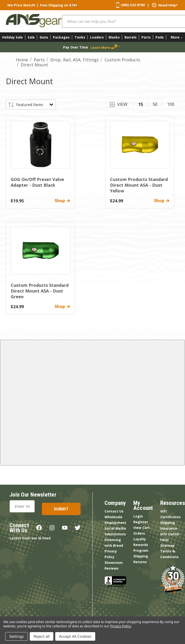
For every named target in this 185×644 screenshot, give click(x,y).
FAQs (165, 540)
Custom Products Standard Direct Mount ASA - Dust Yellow (139, 185)
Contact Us (114, 511)
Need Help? (168, 5)
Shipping (141, 556)
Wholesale (113, 517)
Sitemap (167, 545)
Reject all (42, 636)
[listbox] (34, 105)
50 (155, 104)
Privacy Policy (120, 626)
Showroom (114, 563)
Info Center (170, 534)
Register (141, 522)
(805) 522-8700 (133, 5)
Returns (140, 562)
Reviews (112, 568)
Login (138, 516)
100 (171, 104)
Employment (115, 523)
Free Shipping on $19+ (59, 5)
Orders (139, 533)
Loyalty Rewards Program (141, 545)
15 (140, 104)
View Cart (142, 528)
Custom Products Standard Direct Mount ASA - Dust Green (40, 291)
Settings (17, 636)
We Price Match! (21, 5)
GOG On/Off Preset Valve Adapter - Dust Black (37, 182)
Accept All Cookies (75, 636)
